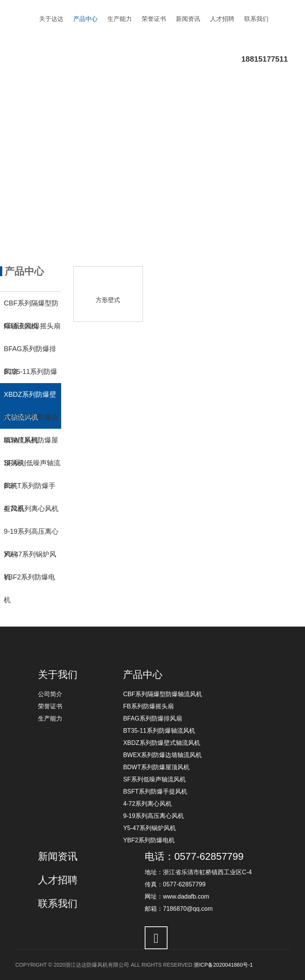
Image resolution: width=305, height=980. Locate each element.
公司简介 (50, 694)
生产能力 (120, 19)
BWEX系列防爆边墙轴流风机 (162, 755)
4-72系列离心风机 (147, 804)
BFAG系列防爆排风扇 (152, 718)
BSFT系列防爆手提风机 (155, 791)
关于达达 (51, 19)
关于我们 (58, 675)
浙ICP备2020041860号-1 (223, 965)
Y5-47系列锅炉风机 (149, 828)
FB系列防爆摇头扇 (148, 706)
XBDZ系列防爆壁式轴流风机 (162, 743)
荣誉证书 (154, 19)
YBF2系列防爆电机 (149, 840)
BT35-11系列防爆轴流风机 (159, 731)
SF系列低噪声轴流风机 (154, 779)
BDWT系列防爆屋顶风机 (156, 767)
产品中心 (85, 19)
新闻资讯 (188, 19)
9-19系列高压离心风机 (153, 816)
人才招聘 (222, 19)
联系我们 (256, 19)
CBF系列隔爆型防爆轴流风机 (163, 694)
